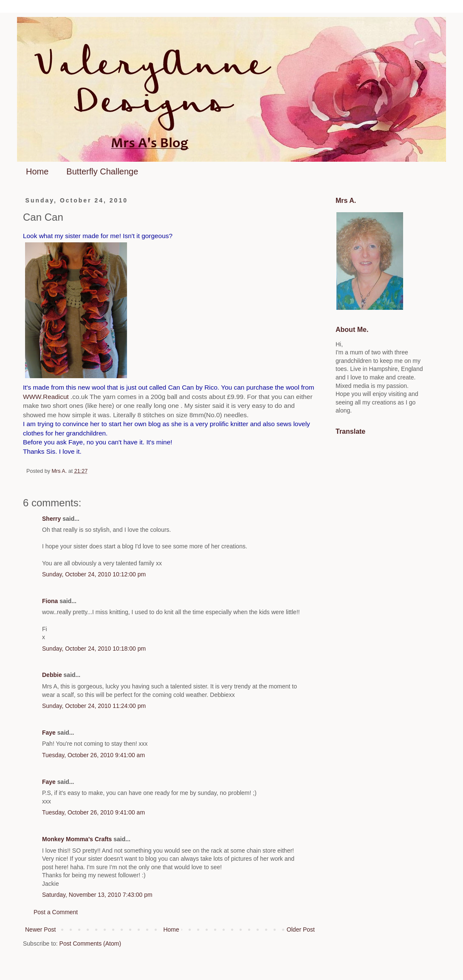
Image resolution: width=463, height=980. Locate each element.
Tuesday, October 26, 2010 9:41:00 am (93, 755)
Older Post (301, 929)
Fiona (50, 601)
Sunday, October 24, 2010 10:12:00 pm (94, 574)
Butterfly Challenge (102, 171)
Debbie (52, 675)
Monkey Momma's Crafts (77, 839)
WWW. (46, 397)
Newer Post (40, 929)
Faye (49, 733)
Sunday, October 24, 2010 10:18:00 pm (94, 649)
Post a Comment (56, 912)
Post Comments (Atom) (90, 943)
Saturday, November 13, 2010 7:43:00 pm (97, 895)
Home (37, 171)
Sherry (51, 519)
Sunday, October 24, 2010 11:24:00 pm (94, 706)
